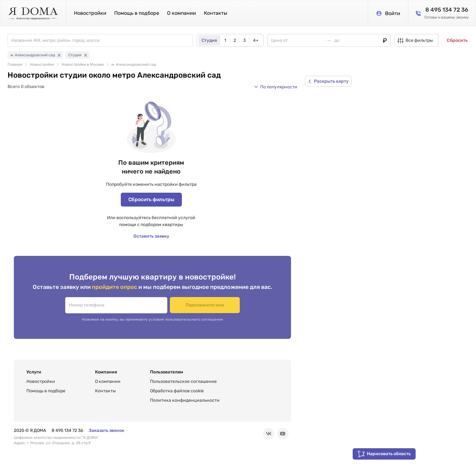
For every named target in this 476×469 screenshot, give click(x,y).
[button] (276, 87)
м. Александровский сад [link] (134, 64)
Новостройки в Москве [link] (83, 64)
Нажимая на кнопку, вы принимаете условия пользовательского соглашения (152, 319)
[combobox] (102, 40)
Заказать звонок (106, 430)
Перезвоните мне (205, 305)
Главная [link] (15, 64)
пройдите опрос (115, 287)
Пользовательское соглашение (183, 381)
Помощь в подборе (137, 13)
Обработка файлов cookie (177, 391)
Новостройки (90, 13)
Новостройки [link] (42, 64)
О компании (182, 13)
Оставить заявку (151, 236)
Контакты (216, 13)
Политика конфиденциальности (185, 400)
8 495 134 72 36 (67, 430)
